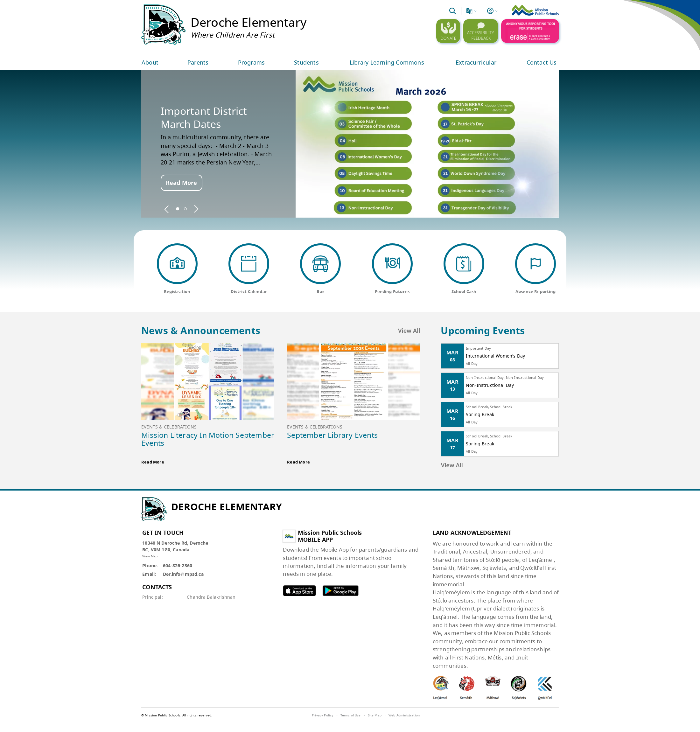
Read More (181, 183)
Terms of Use (351, 715)
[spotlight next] (196, 209)
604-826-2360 (178, 565)
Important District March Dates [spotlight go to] (204, 118)
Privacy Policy (322, 715)
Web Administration (404, 715)
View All (409, 331)
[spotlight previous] (167, 209)
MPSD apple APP (299, 591)
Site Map (375, 715)
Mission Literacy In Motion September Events (208, 439)
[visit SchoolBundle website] (542, 716)
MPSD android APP (340, 591)
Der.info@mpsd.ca (183, 574)
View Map (150, 556)
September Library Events (332, 435)
